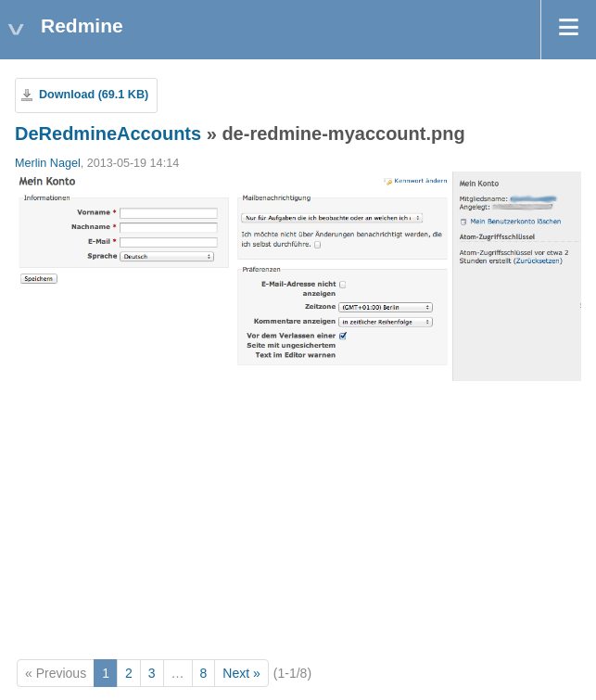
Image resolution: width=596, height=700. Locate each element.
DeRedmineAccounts (108, 134)
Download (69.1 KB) (94, 95)
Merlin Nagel (48, 163)
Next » (241, 673)
